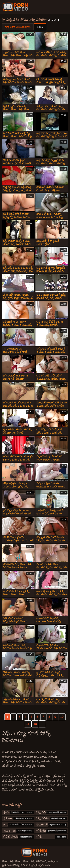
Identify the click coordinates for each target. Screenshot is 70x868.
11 (28, 724)
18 (35, 724)
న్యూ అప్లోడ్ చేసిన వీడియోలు (18, 27)
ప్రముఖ (40, 27)
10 (62, 717)
